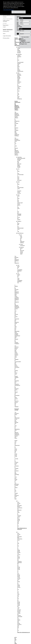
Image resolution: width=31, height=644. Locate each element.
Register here (24, 44)
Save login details (25, 37)
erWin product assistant (6, 21)
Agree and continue (19, 12)
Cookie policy (6, 31)
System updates (7, 15)
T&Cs (4, 34)
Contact (5, 17)
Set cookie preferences (8, 10)
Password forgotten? (23, 40)
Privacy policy (6, 38)
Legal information (7, 36)
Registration (6, 25)
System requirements (8, 30)
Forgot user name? (26, 42)
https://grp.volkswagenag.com (24, 632)
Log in (4, 27)
